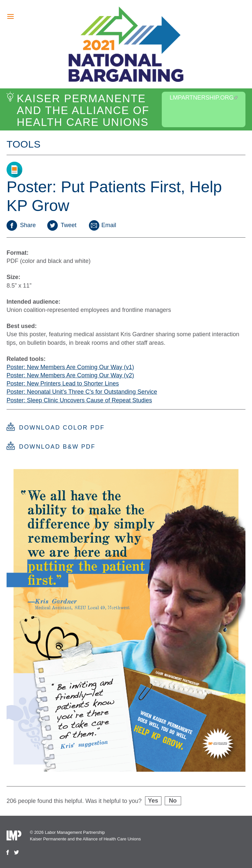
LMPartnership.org (204, 98)
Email (102, 225)
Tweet (62, 225)
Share (21, 225)
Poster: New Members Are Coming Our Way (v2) (70, 375)
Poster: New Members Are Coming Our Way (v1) (70, 367)
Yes (153, 801)
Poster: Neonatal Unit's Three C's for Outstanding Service (82, 392)
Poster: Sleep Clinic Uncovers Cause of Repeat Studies (79, 400)
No (173, 801)
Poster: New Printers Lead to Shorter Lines (63, 384)
